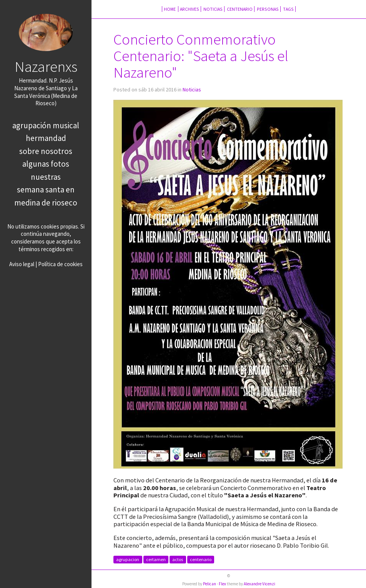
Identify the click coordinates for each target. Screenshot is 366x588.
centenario (201, 560)
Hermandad (46, 138)
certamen (156, 560)
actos (178, 560)
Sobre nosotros (46, 151)
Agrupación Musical (46, 125)
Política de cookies (60, 264)
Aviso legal (22, 264)
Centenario (240, 9)
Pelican (210, 584)
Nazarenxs (46, 66)
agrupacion (128, 560)
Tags (288, 9)
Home (170, 9)
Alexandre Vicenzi (260, 584)
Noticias (213, 9)
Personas (268, 9)
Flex (222, 584)
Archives (190, 9)
